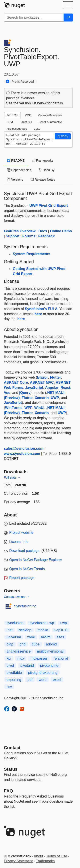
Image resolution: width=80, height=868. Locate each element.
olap (10, 644)
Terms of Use (57, 856)
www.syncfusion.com (22, 454)
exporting (14, 680)
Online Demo (61, 231)
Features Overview (20, 231)
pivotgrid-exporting (43, 673)
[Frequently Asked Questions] (9, 791)
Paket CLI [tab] (26, 122)
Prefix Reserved (23, 82)
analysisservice (19, 651)
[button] (63, 136)
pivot (10, 666)
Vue (7, 393)
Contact (12, 748)
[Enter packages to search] (34, 18)
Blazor (43, 377)
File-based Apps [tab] (17, 129)
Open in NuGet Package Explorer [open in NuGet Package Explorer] (36, 560)
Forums (29, 236)
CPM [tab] (10, 122)
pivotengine (49, 666)
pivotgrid (27, 666)
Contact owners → (17, 597)
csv (9, 687)
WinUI (39, 408)
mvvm (46, 637)
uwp (63, 623)
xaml (31, 637)
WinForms (14, 408)
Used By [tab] (47, 170)
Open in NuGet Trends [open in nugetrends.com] (27, 569)
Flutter (56, 377)
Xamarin (42, 398)
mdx (21, 658)
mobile (43, 630)
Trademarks (45, 861)
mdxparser (39, 658)
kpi (9, 658)
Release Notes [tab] (43, 180)
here (38, 314)
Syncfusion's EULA (41, 309)
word (43, 680)
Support (13, 236)
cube (36, 644)
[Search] (68, 18)
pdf (30, 680)
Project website (21, 533)
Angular (52, 388)
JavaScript (34, 388)
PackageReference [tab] (50, 115)
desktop (25, 630)
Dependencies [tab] (19, 170)
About (38, 856)
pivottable (14, 673)
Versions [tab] (15, 180)
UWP (55, 398)
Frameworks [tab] (43, 160)
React (65, 388)
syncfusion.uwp (42, 623)
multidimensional (50, 651)
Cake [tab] (37, 129)
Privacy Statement (18, 861)
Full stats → (12, 477)
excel (57, 680)
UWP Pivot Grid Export (49, 206)
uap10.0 (61, 630)
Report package (22, 578)
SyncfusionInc (25, 606)
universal (14, 637)
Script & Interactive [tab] (51, 122)
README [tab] (16, 160)
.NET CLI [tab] (12, 115)
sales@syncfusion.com (24, 449)
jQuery (25, 393)
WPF (28, 408)
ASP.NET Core (16, 382)
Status (11, 769)
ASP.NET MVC (42, 382)
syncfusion (15, 623)
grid (23, 644)
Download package (24, 551)
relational (61, 658)
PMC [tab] (28, 115)
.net (10, 630)
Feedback (46, 236)
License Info (19, 542)
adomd (51, 644)
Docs (43, 231)
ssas (60, 637)
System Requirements (32, 254)
